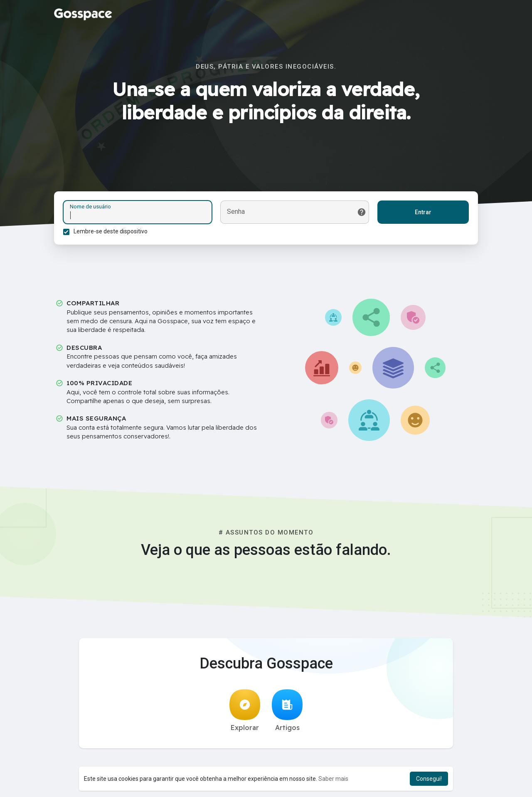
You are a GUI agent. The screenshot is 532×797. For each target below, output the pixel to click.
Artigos (287, 713)
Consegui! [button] (429, 779)
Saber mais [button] (333, 779)
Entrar (422, 213)
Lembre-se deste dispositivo (112, 233)
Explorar (245, 713)
